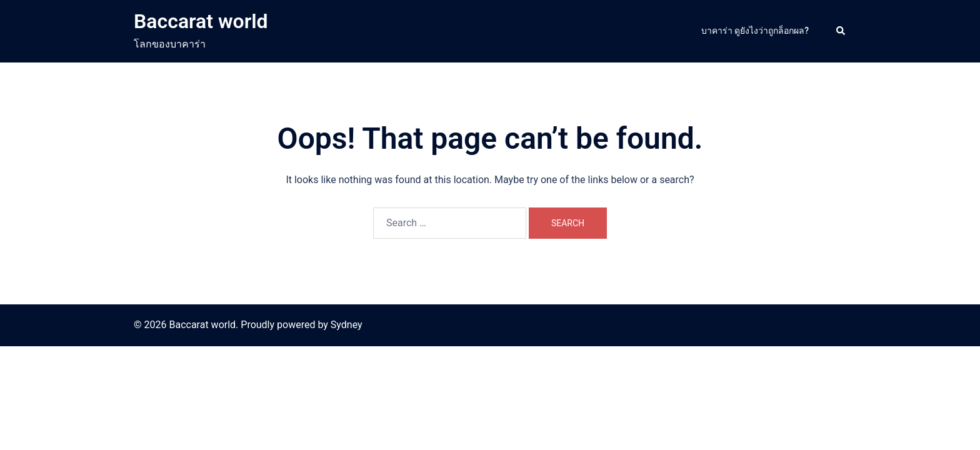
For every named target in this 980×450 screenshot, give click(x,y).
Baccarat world (201, 21)
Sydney (347, 325)
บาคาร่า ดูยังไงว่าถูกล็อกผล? (755, 31)
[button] (841, 31)
